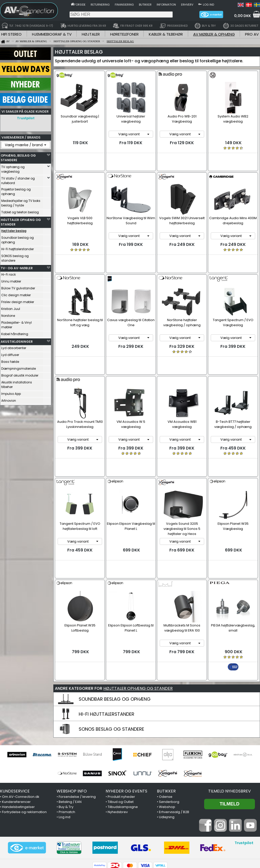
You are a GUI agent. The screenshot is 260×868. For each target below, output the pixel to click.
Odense (166, 749)
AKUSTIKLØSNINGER (17, 340)
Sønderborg (169, 754)
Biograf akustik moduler (20, 374)
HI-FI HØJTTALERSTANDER (107, 666)
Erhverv (187, 5)
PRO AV (252, 34)
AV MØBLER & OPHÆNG (214, 34)
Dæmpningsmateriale (19, 367)
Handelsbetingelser (18, 759)
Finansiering (124, 5)
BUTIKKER (166, 743)
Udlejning (167, 769)
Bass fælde (10, 360)
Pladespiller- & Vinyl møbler (17, 324)
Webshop (167, 759)
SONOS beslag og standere (15, 257)
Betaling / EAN (70, 754)
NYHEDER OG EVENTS (126, 743)
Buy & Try (66, 759)
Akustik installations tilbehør (17, 383)
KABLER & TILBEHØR (166, 34)
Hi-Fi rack (9, 273)
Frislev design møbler (18, 301)
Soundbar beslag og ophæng (18, 239)
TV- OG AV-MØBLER (17, 267)
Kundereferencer (16, 754)
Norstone (8, 314)
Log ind (208, 5)
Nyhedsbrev (118, 764)
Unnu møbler (11, 280)
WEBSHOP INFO (72, 743)
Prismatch (67, 764)
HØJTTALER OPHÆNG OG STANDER (21, 221)
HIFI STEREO (11, 34)
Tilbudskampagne (123, 759)
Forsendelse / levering (77, 749)
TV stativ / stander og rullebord (18, 179)
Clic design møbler (16, 294)
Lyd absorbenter (14, 347)
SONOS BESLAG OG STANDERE (111, 681)
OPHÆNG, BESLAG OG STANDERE (18, 156)
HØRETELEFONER (124, 34)
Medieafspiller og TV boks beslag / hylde (21, 202)
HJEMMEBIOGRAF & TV (52, 34)
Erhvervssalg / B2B (174, 764)
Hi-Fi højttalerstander (18, 248)
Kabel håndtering (15, 333)
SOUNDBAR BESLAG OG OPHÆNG (115, 651)
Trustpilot (26, 118)
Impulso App (11, 392)
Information (166, 5)
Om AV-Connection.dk (21, 749)
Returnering (100, 5)
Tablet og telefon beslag (20, 211)
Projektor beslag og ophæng (16, 190)
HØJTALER (91, 34)
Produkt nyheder (121, 749)
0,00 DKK (242, 16)
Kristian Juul (11, 308)
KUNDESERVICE (15, 743)
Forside (80, 5)
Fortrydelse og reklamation (24, 764)
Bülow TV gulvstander (18, 287)
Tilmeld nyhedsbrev (230, 743)
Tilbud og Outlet (121, 754)
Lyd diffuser (10, 354)
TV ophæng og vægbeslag (13, 168)
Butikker (145, 5)
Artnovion (9, 399)
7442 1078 (192, 838)
